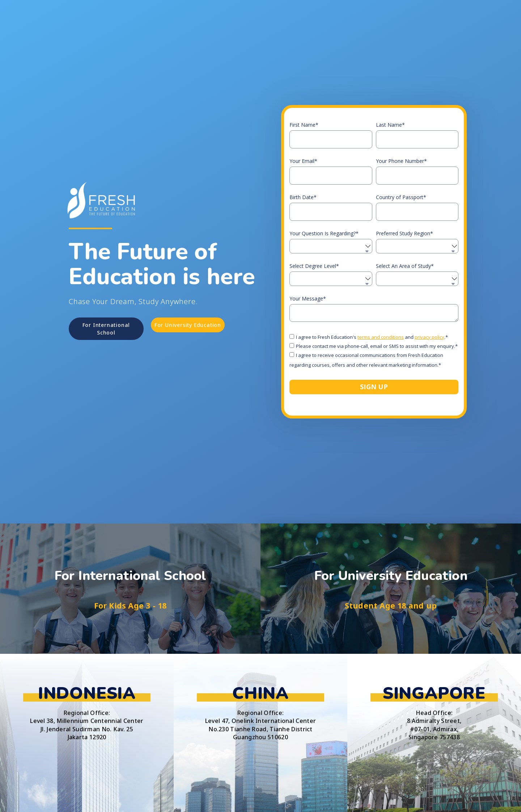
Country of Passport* (401, 197)
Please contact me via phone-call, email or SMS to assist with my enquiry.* (377, 346)
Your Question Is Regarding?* (324, 233)
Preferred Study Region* (404, 233)
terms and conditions (381, 337)
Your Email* (303, 161)
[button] (106, 329)
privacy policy (429, 337)
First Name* (304, 125)
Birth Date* (303, 197)
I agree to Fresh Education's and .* (372, 337)
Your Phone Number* (401, 161)
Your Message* (308, 299)
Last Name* (390, 125)
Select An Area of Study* (405, 266)
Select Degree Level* (314, 266)
